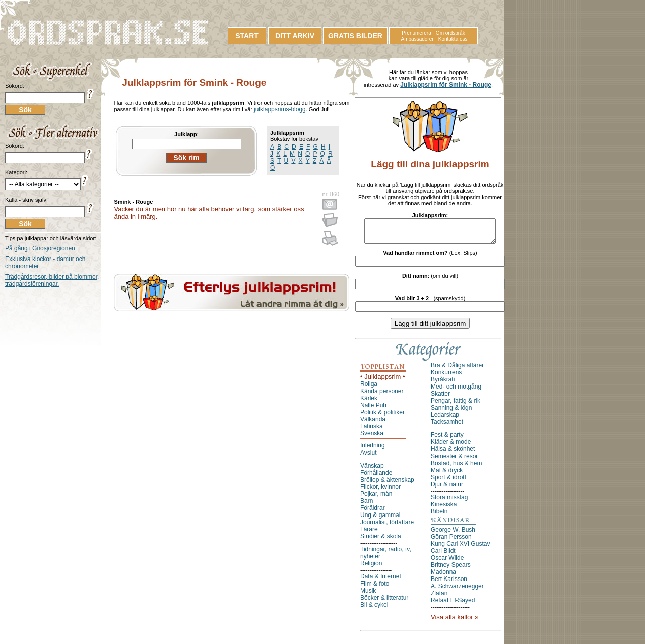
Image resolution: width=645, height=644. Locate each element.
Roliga (369, 389)
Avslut (368, 457)
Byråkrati (443, 384)
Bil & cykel (374, 609)
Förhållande (376, 477)
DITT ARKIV (295, 36)
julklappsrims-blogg (280, 109)
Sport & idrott (448, 482)
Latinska (372, 431)
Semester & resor (454, 461)
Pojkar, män (376, 498)
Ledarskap (445, 419)
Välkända (373, 424)
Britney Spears (451, 569)
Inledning (373, 450)
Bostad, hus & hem (456, 468)
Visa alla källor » (455, 622)
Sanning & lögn (451, 412)
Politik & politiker (382, 417)
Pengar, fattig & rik (456, 405)
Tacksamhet (447, 426)
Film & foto (375, 588)
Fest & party (447, 439)
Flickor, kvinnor (380, 491)
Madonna (443, 576)
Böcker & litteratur (384, 602)
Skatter (440, 398)
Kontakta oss (453, 39)
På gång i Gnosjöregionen (40, 248)
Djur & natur (447, 489)
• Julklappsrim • (383, 381)
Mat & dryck (447, 475)
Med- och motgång (456, 391)
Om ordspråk (450, 33)
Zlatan (439, 598)
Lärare (369, 534)
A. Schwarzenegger (457, 591)
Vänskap (372, 470)
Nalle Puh (373, 410)
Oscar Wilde (447, 562)
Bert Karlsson (449, 584)
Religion (371, 568)
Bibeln (439, 516)
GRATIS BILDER (355, 36)
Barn (367, 505)
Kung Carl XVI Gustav (460, 548)
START (247, 36)
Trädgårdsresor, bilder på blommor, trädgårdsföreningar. (52, 280)
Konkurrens (446, 377)
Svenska (372, 438)
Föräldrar (373, 512)
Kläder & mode (451, 446)
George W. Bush (453, 534)
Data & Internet (381, 581)
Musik (368, 595)
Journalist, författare (387, 527)
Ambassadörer (417, 39)
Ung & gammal (380, 520)
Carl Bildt (443, 555)
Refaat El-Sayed (453, 605)
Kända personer (382, 396)
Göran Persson (451, 541)
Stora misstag (449, 502)
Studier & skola (381, 541)
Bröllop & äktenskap (387, 484)
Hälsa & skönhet (453, 454)
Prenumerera (416, 33)
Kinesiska (444, 509)
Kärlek (369, 403)
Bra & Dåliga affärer (457, 370)
